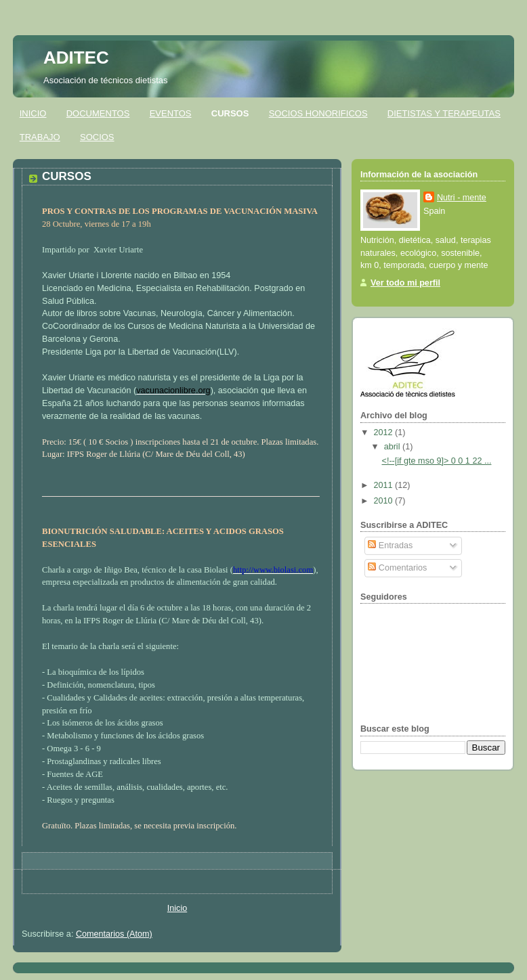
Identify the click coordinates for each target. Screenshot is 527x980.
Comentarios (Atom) (114, 934)
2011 (385, 485)
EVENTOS (171, 113)
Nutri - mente (462, 198)
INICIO (33, 113)
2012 (385, 432)
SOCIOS (97, 137)
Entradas (390, 545)
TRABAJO (40, 137)
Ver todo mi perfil (405, 283)
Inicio (177, 908)
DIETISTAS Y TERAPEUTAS (444, 113)
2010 (385, 501)
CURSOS (230, 113)
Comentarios (397, 568)
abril (393, 447)
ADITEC (76, 58)
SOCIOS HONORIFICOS (318, 113)
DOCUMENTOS (98, 113)
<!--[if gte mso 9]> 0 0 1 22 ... (437, 461)
